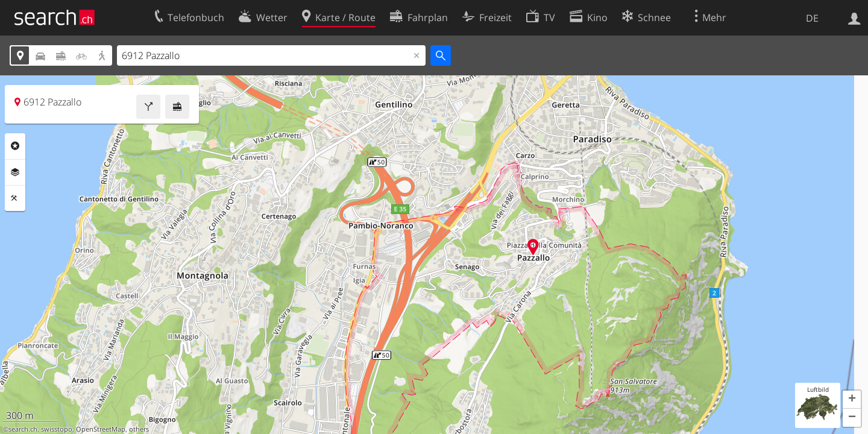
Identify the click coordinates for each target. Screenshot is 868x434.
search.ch (23, 429)
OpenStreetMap (101, 429)
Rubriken (15, 146)
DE (812, 18)
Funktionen (15, 198)
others (139, 429)
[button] (852, 400)
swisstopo (57, 429)
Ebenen (15, 172)
